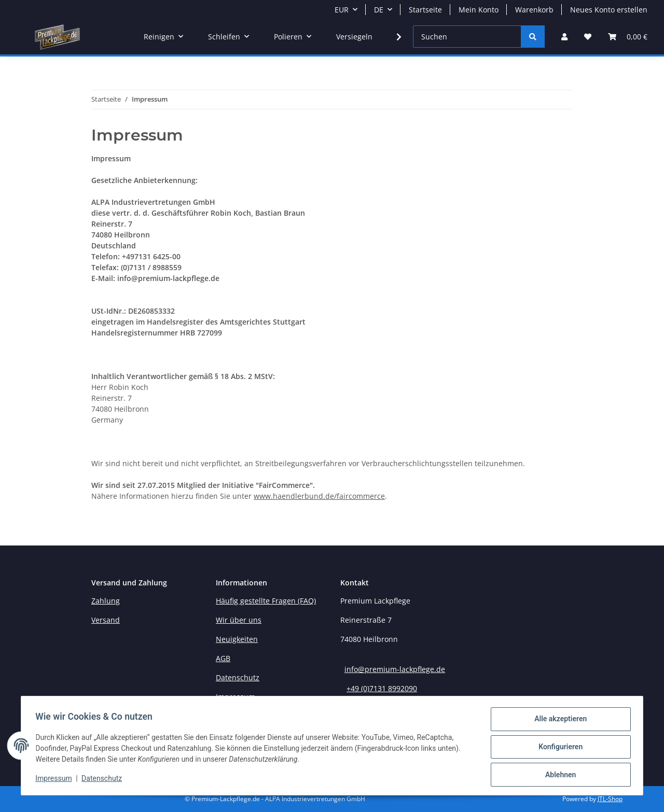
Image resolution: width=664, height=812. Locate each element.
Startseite (425, 10)
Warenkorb (534, 10)
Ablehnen (558, 775)
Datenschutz (104, 780)
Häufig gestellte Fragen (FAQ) (266, 601)
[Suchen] (467, 37)
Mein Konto (479, 10)
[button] (564, 37)
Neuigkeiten (237, 639)
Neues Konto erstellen (609, 10)
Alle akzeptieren (558, 721)
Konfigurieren (558, 748)
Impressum (56, 780)
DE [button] (379, 10)
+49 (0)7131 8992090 (382, 688)
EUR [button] (342, 10)
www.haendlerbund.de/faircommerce (319, 496)
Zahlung (106, 601)
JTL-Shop (610, 799)
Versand (106, 620)
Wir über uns (239, 620)
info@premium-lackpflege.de (395, 669)
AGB (223, 658)
